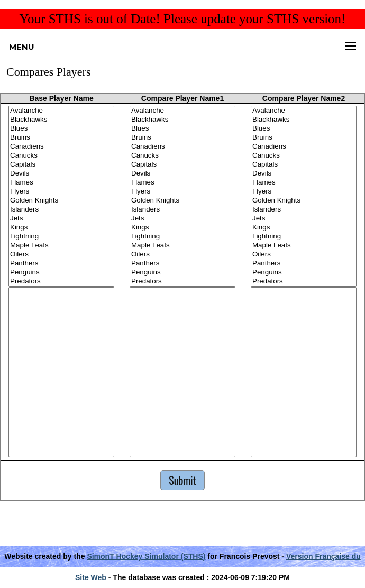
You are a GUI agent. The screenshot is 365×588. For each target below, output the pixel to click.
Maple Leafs (61, 246)
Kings (61, 228)
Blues (61, 129)
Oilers (61, 255)
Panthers (61, 264)
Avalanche (61, 111)
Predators (61, 282)
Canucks (61, 156)
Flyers (61, 192)
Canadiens (61, 147)
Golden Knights (61, 201)
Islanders (61, 210)
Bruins (61, 138)
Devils (61, 174)
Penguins (61, 273)
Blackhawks (61, 120)
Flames (61, 183)
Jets (61, 219)
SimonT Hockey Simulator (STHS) (146, 556)
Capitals (61, 165)
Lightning (61, 237)
